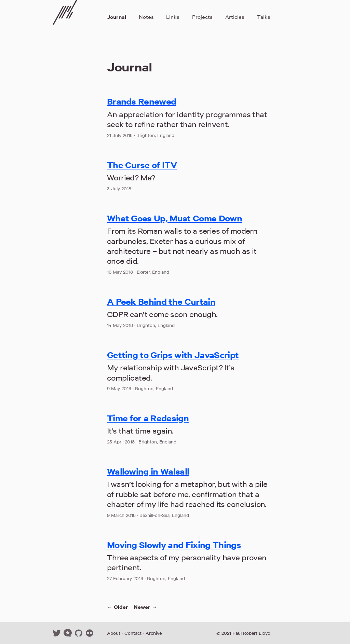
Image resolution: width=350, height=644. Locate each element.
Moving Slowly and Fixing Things (174, 545)
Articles (235, 17)
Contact (133, 633)
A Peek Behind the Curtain (161, 302)
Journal (117, 17)
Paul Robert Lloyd (251, 633)
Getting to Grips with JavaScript (173, 355)
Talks (264, 17)
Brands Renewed (142, 101)
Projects (202, 17)
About (114, 633)
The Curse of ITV (142, 165)
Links (173, 17)
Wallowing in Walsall (148, 471)
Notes (146, 17)
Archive (154, 633)
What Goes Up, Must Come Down (174, 218)
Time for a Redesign (148, 418)
